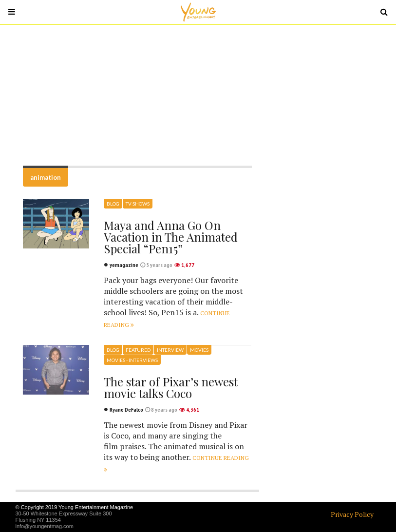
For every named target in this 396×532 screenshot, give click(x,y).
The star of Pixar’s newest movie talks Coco (171, 387)
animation (46, 177)
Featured (138, 350)
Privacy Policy (352, 514)
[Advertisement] (198, 95)
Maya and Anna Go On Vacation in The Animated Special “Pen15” (171, 237)
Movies (199, 350)
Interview (170, 350)
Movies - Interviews (132, 360)
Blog (113, 204)
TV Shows (138, 204)
